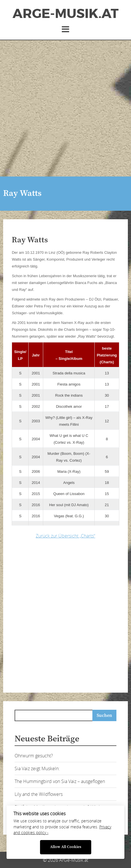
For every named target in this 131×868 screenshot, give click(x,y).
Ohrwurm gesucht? (34, 756)
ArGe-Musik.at (65, 14)
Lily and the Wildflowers (39, 794)
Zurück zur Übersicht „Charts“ (65, 536)
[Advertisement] (65, 108)
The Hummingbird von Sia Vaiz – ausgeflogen (60, 781)
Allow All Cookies (66, 847)
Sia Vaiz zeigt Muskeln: (37, 768)
